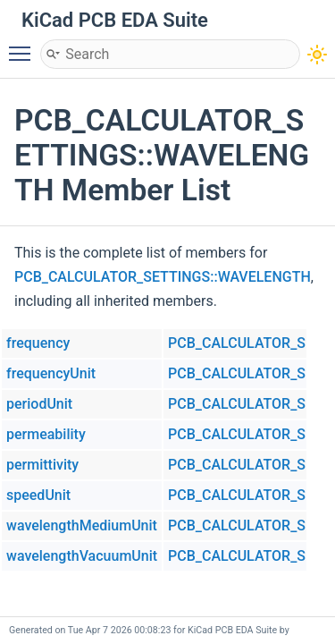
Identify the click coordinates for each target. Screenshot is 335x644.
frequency (38, 343)
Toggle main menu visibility (24, 46)
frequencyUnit (51, 373)
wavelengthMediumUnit (82, 525)
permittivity (42, 465)
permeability (46, 434)
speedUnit (38, 495)
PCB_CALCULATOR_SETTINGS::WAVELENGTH (163, 277)
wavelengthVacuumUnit (82, 556)
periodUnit (39, 404)
